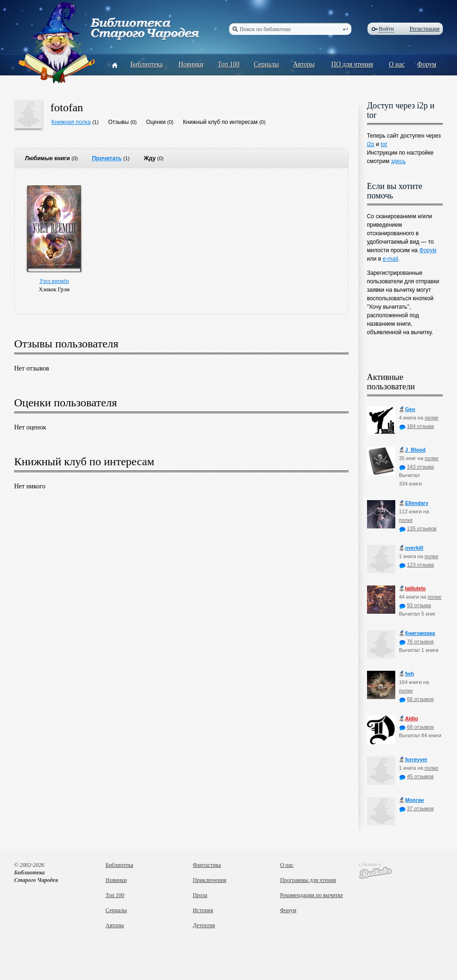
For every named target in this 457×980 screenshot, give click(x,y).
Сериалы (266, 64)
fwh (407, 674)
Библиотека (147, 64)
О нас (397, 64)
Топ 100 (229, 64)
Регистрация (424, 29)
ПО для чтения (352, 64)
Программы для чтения (308, 880)
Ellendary (414, 503)
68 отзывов (416, 699)
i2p (371, 144)
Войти (386, 29)
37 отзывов (416, 808)
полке (431, 418)
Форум (427, 64)
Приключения (209, 880)
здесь (398, 161)
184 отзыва (416, 426)
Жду (150, 158)
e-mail (390, 259)
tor (384, 144)
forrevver (413, 760)
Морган (412, 800)
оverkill (411, 548)
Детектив (204, 925)
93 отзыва (415, 605)
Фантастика (207, 865)
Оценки (156, 122)
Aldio (409, 719)
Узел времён (54, 281)
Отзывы (118, 122)
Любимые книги (47, 158)
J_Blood (412, 450)
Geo (407, 409)
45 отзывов (416, 776)
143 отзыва (416, 467)
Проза (200, 895)
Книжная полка (71, 122)
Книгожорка (417, 633)
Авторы (304, 64)
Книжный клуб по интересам (220, 122)
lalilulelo (412, 589)
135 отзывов (418, 528)
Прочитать (107, 158)
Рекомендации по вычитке (311, 895)
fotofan (67, 107)
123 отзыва (416, 565)
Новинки (191, 64)
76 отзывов (416, 642)
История (203, 910)
